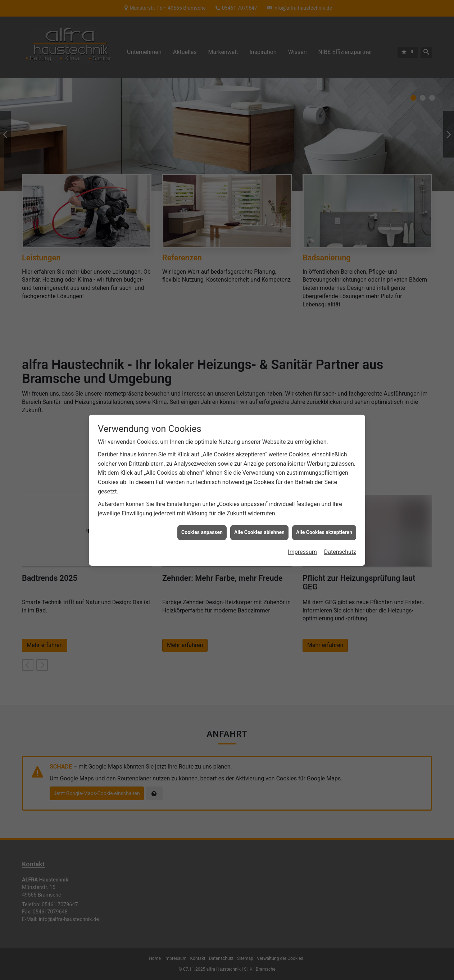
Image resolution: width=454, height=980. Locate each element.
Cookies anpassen (202, 512)
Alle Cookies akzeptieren (324, 512)
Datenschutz (340, 532)
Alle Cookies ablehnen (259, 512)
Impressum (302, 532)
